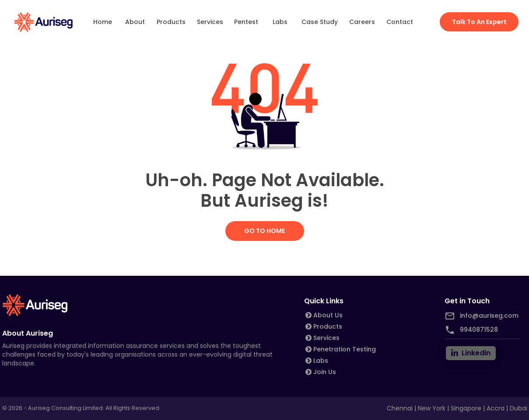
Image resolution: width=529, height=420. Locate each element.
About (135, 22)
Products (171, 22)
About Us (328, 315)
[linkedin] (471, 353)
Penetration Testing (345, 349)
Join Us (325, 372)
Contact (400, 22)
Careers (362, 22)
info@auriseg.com (489, 316)
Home (103, 22)
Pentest (246, 22)
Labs (280, 22)
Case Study (320, 22)
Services (210, 22)
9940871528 (479, 330)
